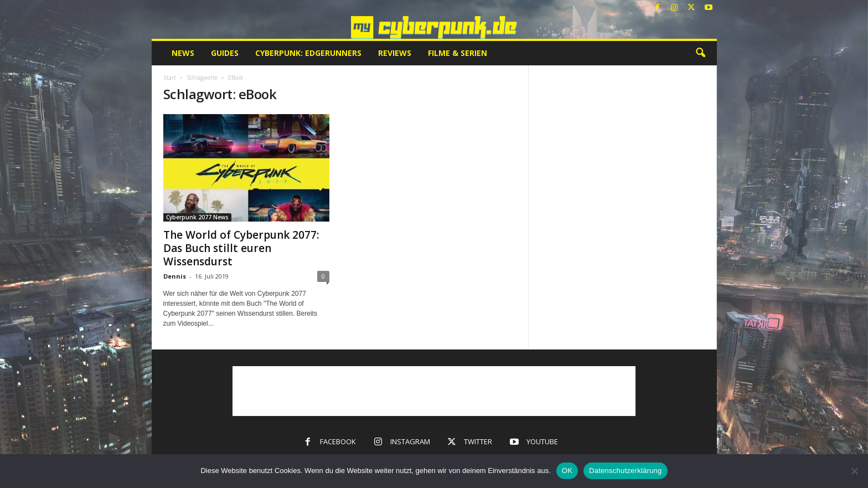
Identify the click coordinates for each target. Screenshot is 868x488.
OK (567, 471)
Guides (225, 53)
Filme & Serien (458, 53)
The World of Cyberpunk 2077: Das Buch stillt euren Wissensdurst (241, 248)
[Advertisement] (434, 391)
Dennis (175, 276)
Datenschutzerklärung (625, 471)
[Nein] (854, 471)
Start (170, 78)
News (183, 53)
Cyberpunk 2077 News (197, 217)
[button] (700, 53)
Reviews (395, 53)
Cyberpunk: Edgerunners (308, 53)
